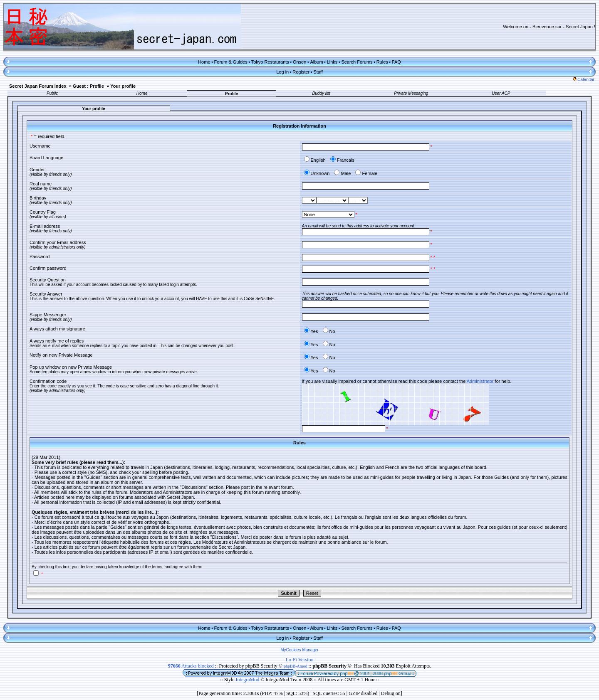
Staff (318, 72)
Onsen (299, 62)
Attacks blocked (191, 666)
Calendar (584, 80)
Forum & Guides (231, 62)
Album (316, 62)
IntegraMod (248, 680)
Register (301, 72)
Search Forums (357, 62)
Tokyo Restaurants (270, 62)
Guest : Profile (88, 86)
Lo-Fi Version (300, 660)
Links (332, 62)
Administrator (480, 381)
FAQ (396, 62)
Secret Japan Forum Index (38, 86)
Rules (382, 62)
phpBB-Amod (296, 666)
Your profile (123, 86)
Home (204, 62)
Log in (282, 72)
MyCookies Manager (299, 650)
